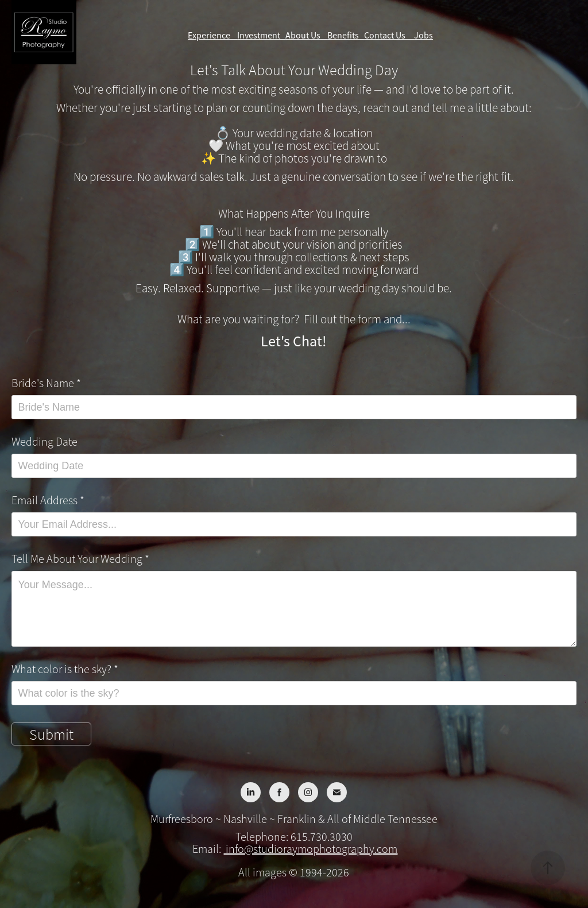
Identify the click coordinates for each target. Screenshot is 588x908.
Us (319, 36)
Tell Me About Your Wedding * (80, 559)
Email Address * (48, 501)
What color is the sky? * (65, 670)
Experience (212, 36)
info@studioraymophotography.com (310, 849)
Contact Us (389, 36)
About (298, 36)
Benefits (346, 36)
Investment (261, 36)
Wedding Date (45, 442)
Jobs (423, 36)
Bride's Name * (46, 384)
